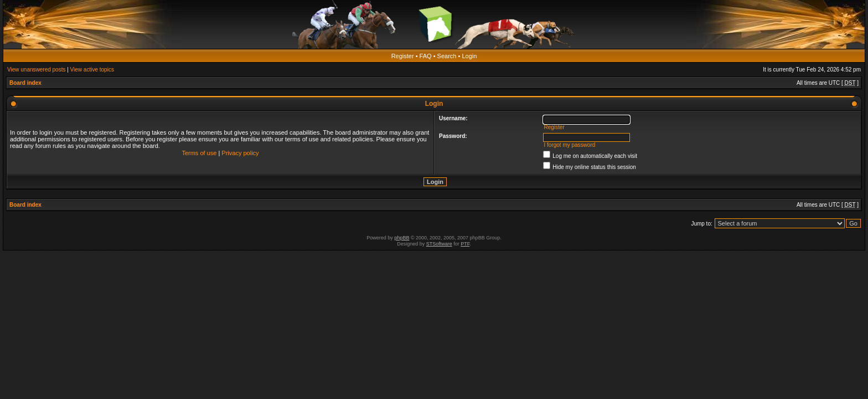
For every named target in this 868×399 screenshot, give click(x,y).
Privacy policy (240, 153)
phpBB (402, 238)
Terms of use (199, 153)
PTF (465, 244)
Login (469, 56)
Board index (25, 83)
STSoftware (439, 244)
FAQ (426, 56)
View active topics (92, 70)
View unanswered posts (36, 70)
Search (447, 56)
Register (403, 56)
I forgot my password (569, 145)
